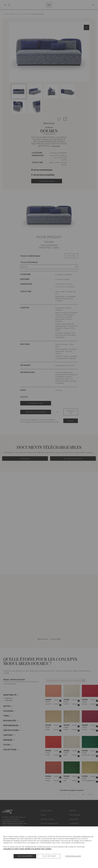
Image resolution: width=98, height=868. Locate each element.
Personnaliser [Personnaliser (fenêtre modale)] (73, 856)
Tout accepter (25, 856)
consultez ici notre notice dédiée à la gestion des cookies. (27, 849)
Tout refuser (49, 856)
